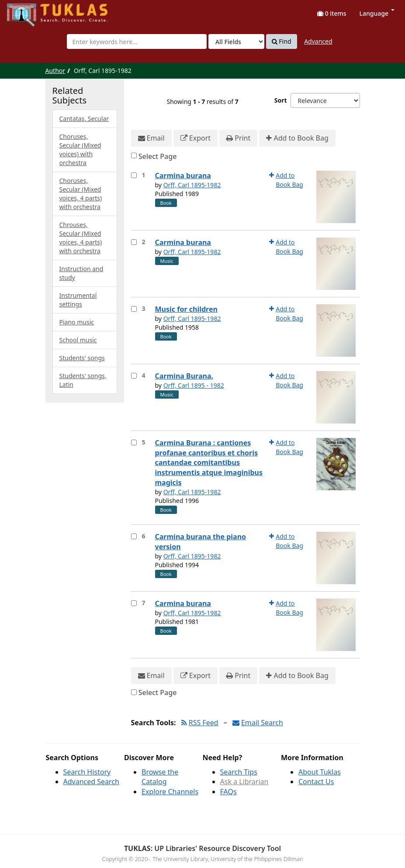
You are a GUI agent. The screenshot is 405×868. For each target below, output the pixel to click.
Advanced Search (91, 782)
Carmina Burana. (184, 376)
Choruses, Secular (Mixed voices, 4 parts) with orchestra (81, 194)
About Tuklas (320, 772)
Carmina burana (183, 176)
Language (377, 13)
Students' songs (82, 358)
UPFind (28, 11)
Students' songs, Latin (83, 380)
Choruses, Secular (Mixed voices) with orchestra (80, 150)
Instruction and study (81, 273)
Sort (281, 100)
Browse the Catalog (160, 777)
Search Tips (239, 772)
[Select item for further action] (134, 175)
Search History (87, 772)
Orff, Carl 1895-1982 (192, 185)
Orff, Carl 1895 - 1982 (194, 385)
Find (282, 41)
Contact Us (316, 782)
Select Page (158, 156)
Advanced (318, 41)
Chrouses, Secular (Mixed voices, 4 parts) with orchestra (81, 238)
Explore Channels (170, 792)
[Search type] (236, 41)
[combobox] (137, 41)
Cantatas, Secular (84, 119)
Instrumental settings (78, 300)
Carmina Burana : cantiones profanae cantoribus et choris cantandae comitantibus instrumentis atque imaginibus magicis (209, 463)
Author (55, 71)
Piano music (77, 322)
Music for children (186, 309)
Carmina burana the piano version (201, 542)
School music (78, 340)
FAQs (228, 792)
